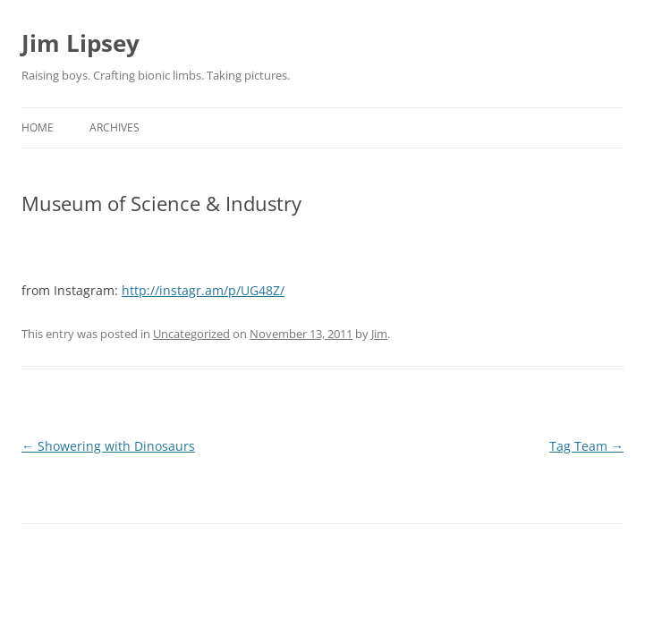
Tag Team (586, 446)
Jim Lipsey (81, 43)
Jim (379, 334)
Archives (115, 127)
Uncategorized (191, 334)
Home (38, 127)
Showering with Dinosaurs (108, 446)
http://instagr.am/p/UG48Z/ (203, 290)
